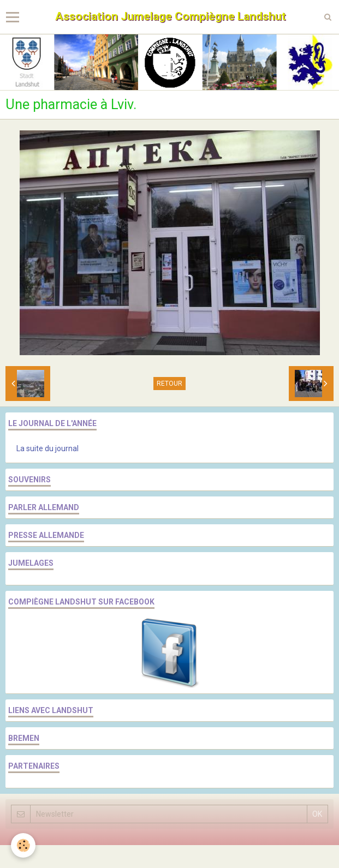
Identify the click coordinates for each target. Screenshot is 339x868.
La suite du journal (47, 448)
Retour (169, 384)
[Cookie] (23, 845)
